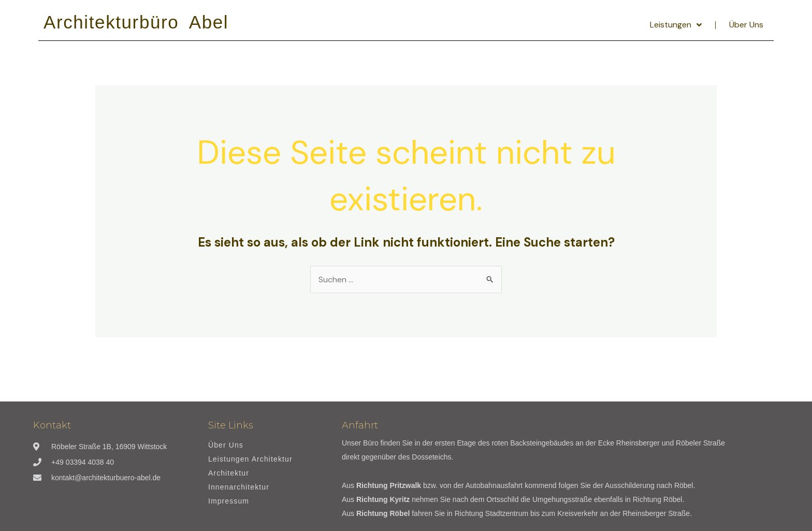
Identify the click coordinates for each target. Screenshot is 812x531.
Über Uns (746, 25)
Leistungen (676, 25)
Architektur (229, 473)
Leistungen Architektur (250, 459)
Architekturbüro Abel (136, 22)
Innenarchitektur (239, 487)
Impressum (229, 501)
